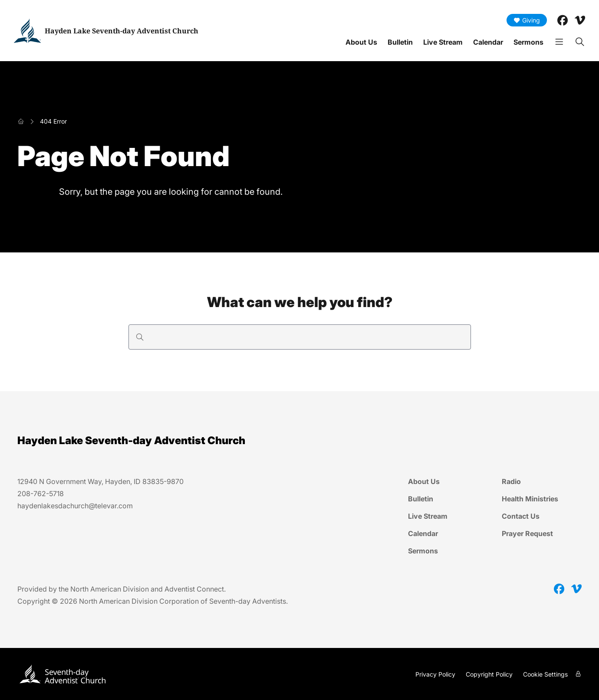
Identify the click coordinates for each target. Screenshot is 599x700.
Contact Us (521, 516)
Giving (527, 20)
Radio (511, 481)
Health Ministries (530, 499)
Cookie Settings (545, 674)
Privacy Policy (435, 674)
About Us (361, 42)
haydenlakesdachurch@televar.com (75, 506)
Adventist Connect (194, 589)
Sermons (528, 42)
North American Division (110, 589)
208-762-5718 (41, 494)
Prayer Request (527, 533)
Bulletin (400, 42)
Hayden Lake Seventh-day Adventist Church (122, 31)
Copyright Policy (489, 674)
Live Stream (443, 42)
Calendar (488, 42)
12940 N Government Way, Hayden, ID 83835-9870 (100, 481)
